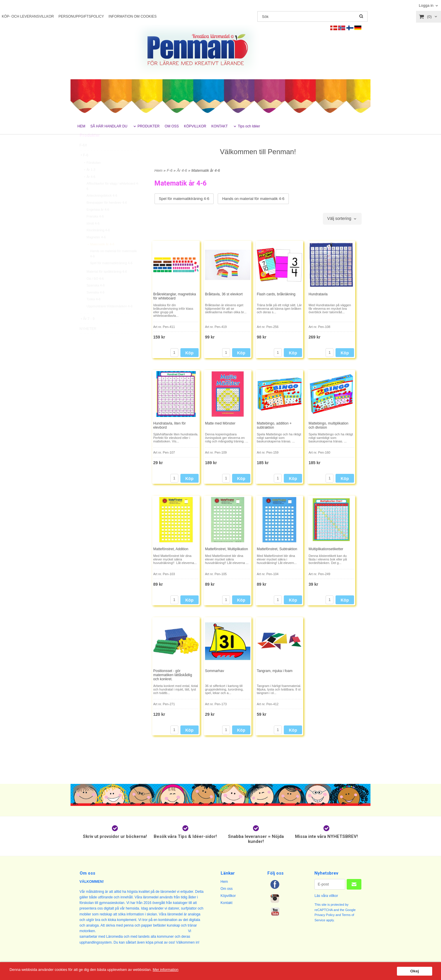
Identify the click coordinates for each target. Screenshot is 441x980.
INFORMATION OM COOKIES (133, 16)
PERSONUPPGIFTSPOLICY (81, 16)
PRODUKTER (149, 126)
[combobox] (342, 219)
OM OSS (172, 126)
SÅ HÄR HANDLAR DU (109, 126)
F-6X (83, 159)
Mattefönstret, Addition (171, 549)
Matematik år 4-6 (101, 257)
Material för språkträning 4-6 (107, 285)
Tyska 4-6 (94, 312)
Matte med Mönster (220, 423)
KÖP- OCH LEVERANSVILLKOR (28, 16)
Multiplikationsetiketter (326, 549)
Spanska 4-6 (96, 299)
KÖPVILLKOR (195, 126)
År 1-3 (89, 183)
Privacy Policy (324, 915)
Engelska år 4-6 (98, 223)
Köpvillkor (228, 896)
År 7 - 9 (87, 332)
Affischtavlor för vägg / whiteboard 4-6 (113, 199)
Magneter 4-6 (96, 250)
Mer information (178, 970)
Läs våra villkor (326, 896)
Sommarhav (215, 671)
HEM (82, 126)
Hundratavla (318, 294)
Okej (414, 971)
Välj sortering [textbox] (339, 219)
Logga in (426, 5)
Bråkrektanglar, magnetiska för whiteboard (175, 296)
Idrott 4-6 (93, 237)
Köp (190, 353)
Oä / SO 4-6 (95, 292)
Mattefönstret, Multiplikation (227, 549)
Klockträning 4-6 (98, 243)
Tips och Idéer (249, 126)
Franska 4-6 (95, 230)
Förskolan (92, 176)
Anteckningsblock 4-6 (102, 209)
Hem (159, 170)
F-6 (84, 169)
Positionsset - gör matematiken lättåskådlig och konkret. (173, 675)
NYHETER (88, 342)
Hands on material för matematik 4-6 (114, 267)
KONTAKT (219, 126)
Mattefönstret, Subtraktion (277, 549)
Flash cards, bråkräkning (276, 294)
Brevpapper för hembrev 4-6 (107, 216)
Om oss (227, 889)
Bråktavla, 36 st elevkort (224, 294)
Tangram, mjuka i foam (275, 671)
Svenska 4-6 (96, 306)
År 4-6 (89, 190)
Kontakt (227, 903)
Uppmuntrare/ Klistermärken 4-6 (110, 319)
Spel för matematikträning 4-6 (111, 276)
